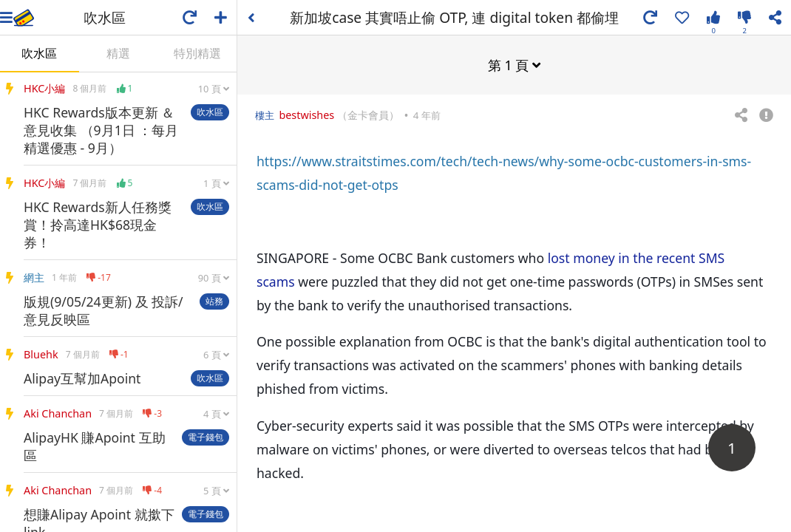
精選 (118, 53)
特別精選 (197, 53)
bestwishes (306, 114)
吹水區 (39, 53)
